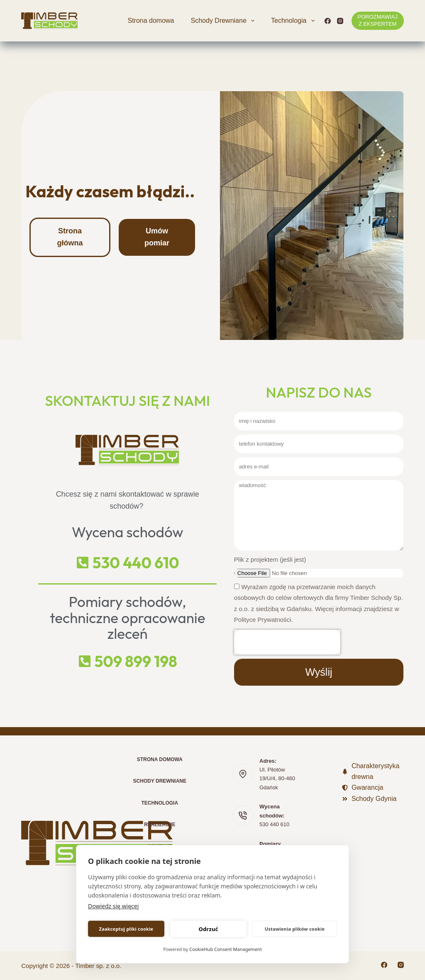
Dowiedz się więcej (113, 906)
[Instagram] (340, 21)
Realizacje (160, 825)
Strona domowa (151, 21)
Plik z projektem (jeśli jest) (270, 559)
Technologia (294, 21)
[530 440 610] (83, 563)
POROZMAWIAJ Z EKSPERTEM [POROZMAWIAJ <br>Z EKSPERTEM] (378, 20)
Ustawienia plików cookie (295, 929)
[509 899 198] (85, 661)
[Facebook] (328, 21)
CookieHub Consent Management (226, 949)
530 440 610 (136, 563)
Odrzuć (208, 929)
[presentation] (287, 642)
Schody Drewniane (224, 21)
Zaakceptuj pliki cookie (126, 929)
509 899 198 (136, 661)
